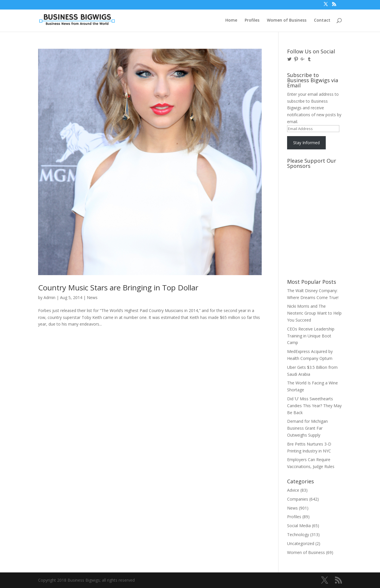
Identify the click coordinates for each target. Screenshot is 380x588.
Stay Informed (306, 143)
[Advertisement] (313, 193)
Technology (298, 535)
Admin (49, 297)
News (92, 297)
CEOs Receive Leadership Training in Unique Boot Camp (311, 336)
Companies (298, 499)
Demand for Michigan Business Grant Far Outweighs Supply (307, 428)
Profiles (252, 20)
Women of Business (287, 20)
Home (231, 20)
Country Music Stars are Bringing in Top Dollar (118, 288)
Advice (293, 490)
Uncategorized (301, 543)
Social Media (299, 526)
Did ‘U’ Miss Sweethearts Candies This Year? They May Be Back (314, 406)
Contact (322, 20)
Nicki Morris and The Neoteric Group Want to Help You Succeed (314, 313)
